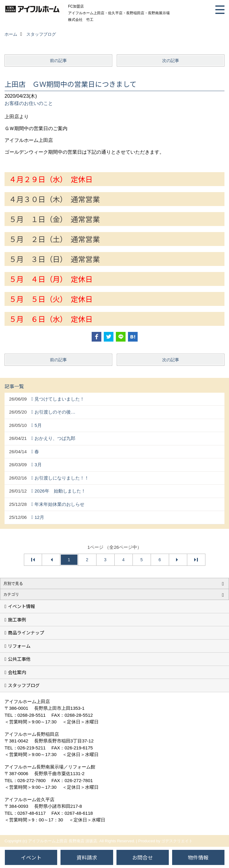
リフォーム (19, 646)
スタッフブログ (24, 685)
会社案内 (17, 672)
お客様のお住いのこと (29, 103)
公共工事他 (19, 659)
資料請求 (87, 857)
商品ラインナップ (26, 632)
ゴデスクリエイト (177, 841)
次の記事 (171, 61)
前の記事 (58, 61)
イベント (31, 857)
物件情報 (198, 857)
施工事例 (17, 619)
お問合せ (142, 857)
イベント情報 (21, 606)
